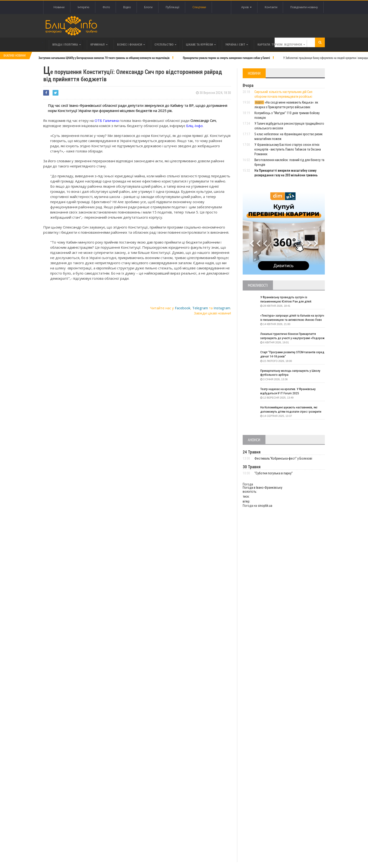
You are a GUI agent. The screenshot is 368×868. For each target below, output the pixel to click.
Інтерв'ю (84, 7)
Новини (59, 7)
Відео (127, 7)
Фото (106, 7)
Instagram (222, 308)
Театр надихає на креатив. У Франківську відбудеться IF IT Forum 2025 (289, 391)
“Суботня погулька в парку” (274, 473)
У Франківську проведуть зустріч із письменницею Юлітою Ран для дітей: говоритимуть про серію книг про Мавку (288, 300)
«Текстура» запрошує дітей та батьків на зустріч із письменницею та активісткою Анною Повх (289, 318)
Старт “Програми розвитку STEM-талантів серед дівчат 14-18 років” (289, 354)
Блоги (148, 7)
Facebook (183, 308)
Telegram (200, 308)
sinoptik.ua (265, 506)
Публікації (172, 7)
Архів (246, 7)
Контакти (271, 7)
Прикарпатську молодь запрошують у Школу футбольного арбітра (291, 373)
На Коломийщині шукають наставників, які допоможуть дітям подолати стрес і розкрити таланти (292, 410)
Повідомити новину (304, 7)
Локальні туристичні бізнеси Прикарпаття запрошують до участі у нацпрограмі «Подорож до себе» (289, 336)
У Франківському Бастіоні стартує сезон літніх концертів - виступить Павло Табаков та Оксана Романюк (288, 149)
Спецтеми (199, 7)
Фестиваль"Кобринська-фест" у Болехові (283, 458)
